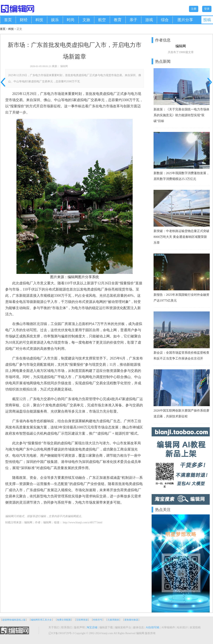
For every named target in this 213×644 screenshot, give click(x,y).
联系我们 (67, 627)
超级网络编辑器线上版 (14, 620)
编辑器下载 (106, 627)
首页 (8, 20)
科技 (39, 20)
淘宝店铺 (92, 627)
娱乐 (55, 20)
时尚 (71, 20)
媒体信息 (138, 627)
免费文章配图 (64, 620)
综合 (165, 20)
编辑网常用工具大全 (41, 620)
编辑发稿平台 (123, 627)
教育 (118, 20)
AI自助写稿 (153, 627)
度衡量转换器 (131, 620)
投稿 (207, 20)
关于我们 (54, 627)
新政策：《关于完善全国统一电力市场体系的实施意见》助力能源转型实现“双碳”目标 (181, 115)
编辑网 (64, 66)
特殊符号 (98, 620)
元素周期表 (113, 620)
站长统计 (182, 627)
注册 (194, 9)
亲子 (133, 20)
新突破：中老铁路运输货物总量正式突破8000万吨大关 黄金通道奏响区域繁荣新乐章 (181, 237)
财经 (24, 20)
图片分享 (185, 20)
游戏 (149, 20)
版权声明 (79, 627)
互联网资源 (82, 620)
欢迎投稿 (195, 627)
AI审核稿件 (168, 627)
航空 (102, 20)
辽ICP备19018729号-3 (61, 633)
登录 (207, 9)
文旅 (86, 20)
